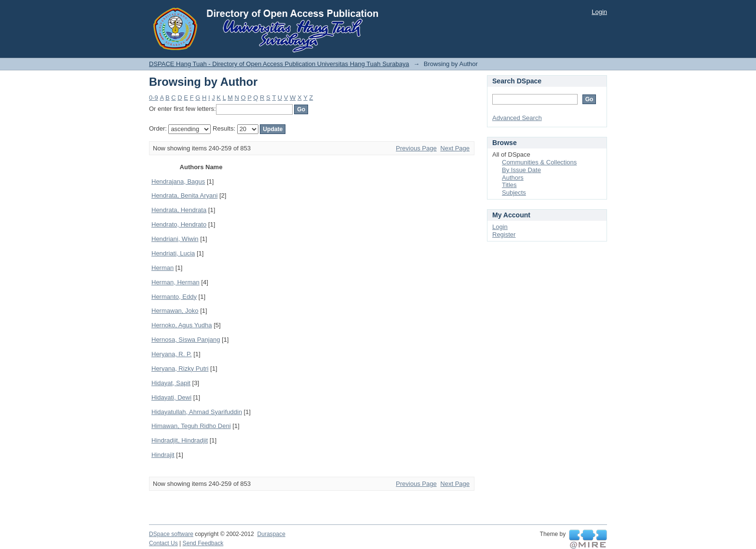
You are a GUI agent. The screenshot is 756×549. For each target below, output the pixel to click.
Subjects (514, 193)
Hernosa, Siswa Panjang (186, 340)
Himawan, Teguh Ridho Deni (191, 426)
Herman (162, 268)
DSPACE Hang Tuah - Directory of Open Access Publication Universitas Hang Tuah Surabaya (279, 64)
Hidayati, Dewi (171, 397)
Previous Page (416, 148)
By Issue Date (521, 170)
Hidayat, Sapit (171, 383)
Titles (509, 185)
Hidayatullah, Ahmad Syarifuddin (197, 412)
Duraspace (271, 534)
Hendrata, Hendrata (179, 210)
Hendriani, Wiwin (175, 239)
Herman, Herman (175, 282)
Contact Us (163, 543)
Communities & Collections (539, 162)
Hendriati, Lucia (173, 253)
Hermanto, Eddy (174, 297)
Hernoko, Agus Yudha (182, 325)
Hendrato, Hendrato (179, 224)
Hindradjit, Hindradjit (180, 440)
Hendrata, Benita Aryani (184, 195)
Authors (513, 178)
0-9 (154, 98)
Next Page (455, 148)
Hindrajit (163, 455)
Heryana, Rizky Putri (180, 368)
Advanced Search (517, 118)
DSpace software (171, 534)
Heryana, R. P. (172, 354)
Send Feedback (203, 543)
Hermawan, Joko (175, 311)
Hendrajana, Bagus (178, 181)
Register (504, 234)
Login (599, 12)
